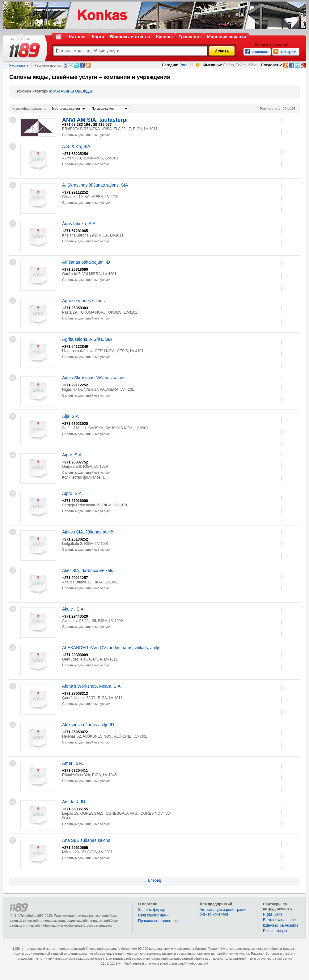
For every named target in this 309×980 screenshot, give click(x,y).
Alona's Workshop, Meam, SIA (91, 686)
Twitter (76, 65)
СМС (65, 65)
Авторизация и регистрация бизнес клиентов (224, 912)
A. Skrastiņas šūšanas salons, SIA (95, 185)
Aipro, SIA (72, 455)
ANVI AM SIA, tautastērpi (95, 120)
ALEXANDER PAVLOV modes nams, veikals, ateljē (111, 648)
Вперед (154, 880)
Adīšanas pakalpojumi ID (86, 262)
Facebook (82, 65)
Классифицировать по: (30, 109)
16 (13, 686)
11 (13, 493)
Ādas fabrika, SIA (79, 224)
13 (13, 570)
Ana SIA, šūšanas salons (86, 840)
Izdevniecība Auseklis (281, 925)
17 (13, 725)
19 (13, 802)
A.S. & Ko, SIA (76, 146)
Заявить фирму (151, 910)
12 (13, 532)
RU (21, 39)
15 (13, 648)
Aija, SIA (70, 416)
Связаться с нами (153, 915)
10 (13, 455)
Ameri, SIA (72, 763)
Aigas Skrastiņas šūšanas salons (94, 378)
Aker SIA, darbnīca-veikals (88, 570)
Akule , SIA (73, 609)
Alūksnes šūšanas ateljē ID (88, 725)
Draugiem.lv (88, 65)
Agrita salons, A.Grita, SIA (87, 339)
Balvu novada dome (279, 920)
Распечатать (19, 65)
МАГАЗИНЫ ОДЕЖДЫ (73, 91)
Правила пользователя (158, 921)
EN (28, 39)
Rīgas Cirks (273, 914)
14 (13, 609)
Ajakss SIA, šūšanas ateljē (88, 532)
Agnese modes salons (83, 301)
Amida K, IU (74, 802)
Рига (184, 65)
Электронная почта (70, 65)
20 (13, 840)
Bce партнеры (275, 931)
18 (13, 763)
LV (13, 39)
